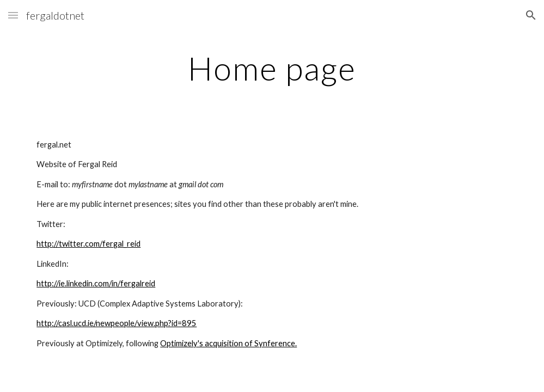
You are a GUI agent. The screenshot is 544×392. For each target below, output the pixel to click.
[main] (272, 68)
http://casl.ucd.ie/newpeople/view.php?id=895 (117, 323)
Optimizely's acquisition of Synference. (228, 343)
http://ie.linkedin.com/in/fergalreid (96, 283)
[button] (13, 15)
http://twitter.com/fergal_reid (88, 244)
